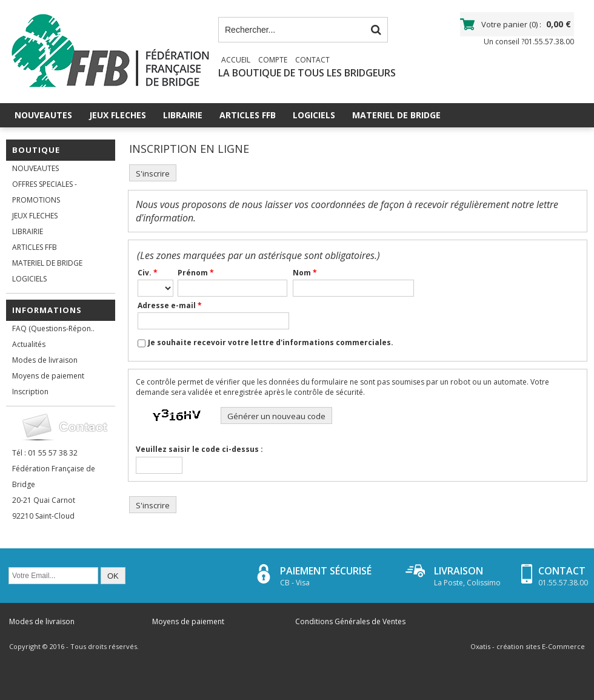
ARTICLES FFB (248, 115)
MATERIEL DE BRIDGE (396, 115)
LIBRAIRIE (183, 115)
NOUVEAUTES (43, 115)
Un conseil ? (529, 42)
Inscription (30, 392)
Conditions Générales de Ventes (350, 621)
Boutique (36, 150)
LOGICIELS (314, 115)
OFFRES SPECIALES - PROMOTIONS (45, 192)
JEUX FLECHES (118, 115)
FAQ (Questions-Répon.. (53, 328)
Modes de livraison (45, 360)
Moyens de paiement (48, 376)
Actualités (29, 344)
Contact (312, 60)
